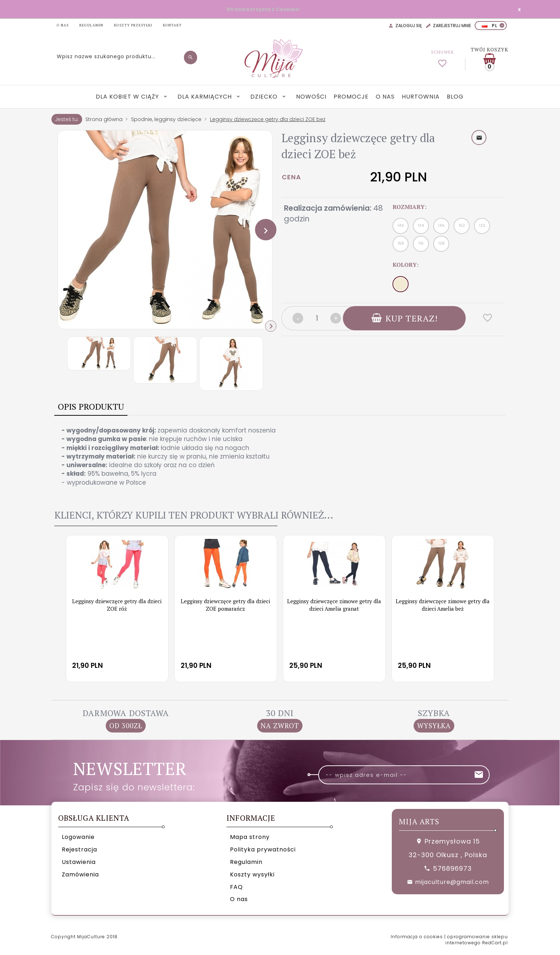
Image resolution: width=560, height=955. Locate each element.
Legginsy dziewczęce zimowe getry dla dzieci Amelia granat (334, 605)
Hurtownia (421, 97)
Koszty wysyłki (252, 874)
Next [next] (271, 326)
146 (441, 226)
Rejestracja (79, 849)
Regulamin (246, 862)
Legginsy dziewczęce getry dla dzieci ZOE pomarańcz (225, 605)
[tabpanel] (280, 456)
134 (421, 226)
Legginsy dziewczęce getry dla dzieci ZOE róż (117, 605)
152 (462, 226)
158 (401, 243)
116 (421, 243)
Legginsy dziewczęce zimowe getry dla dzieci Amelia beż (443, 605)
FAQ (236, 887)
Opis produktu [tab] (91, 406)
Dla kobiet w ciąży (128, 97)
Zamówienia (80, 874)
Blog (455, 97)
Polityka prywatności (263, 849)
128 (441, 243)
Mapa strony (250, 837)
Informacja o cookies (417, 937)
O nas (385, 97)
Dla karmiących (206, 97)
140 (401, 226)
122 (482, 226)
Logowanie (78, 837)
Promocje (351, 97)
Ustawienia (79, 862)
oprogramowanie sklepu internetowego (477, 940)
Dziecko (265, 97)
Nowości (311, 97)
